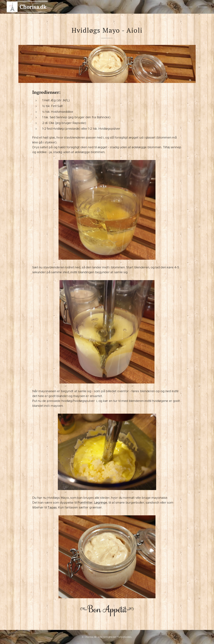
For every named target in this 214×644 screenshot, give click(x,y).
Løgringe (101, 503)
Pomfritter (85, 503)
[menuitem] (189, 7)
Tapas (52, 507)
